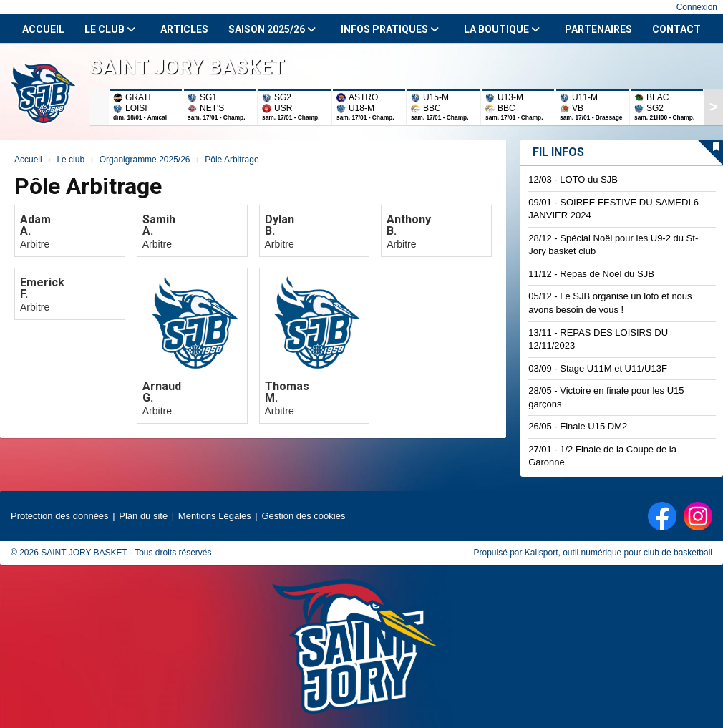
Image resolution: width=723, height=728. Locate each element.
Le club (110, 29)
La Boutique (502, 29)
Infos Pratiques (390, 29)
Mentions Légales (215, 516)
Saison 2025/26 (272, 29)
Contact (676, 29)
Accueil (43, 29)
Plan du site (143, 516)
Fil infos (558, 152)
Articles (184, 29)
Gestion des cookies (303, 516)
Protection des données (60, 516)
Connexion (697, 7)
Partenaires (598, 29)
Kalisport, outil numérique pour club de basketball (618, 553)
